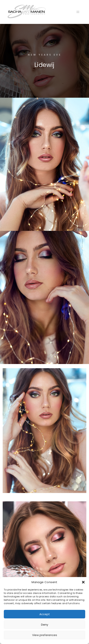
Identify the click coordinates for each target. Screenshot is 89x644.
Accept (45, 614)
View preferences (45, 635)
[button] (83, 582)
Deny (45, 625)
